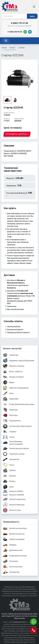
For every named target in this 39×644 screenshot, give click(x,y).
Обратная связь (20, 618)
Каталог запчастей (12, 349)
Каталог (4, 614)
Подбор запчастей (15, 614)
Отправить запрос (17, 134)
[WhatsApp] (25, 32)
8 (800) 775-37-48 (19, 23)
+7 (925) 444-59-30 (15, 32)
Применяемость (11, 522)
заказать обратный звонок (17, 221)
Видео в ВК (10, 616)
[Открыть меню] (34, 7)
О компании (33, 616)
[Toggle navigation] (6, 41)
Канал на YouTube (21, 616)
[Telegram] (30, 32)
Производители (27, 614)
